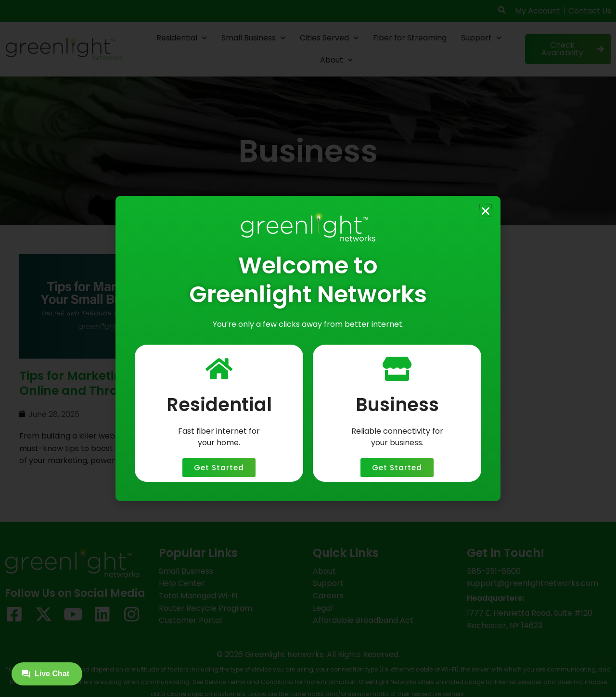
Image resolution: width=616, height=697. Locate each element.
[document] (308, 348)
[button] (486, 211)
